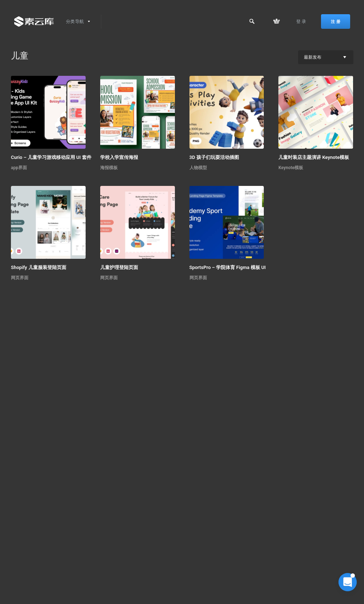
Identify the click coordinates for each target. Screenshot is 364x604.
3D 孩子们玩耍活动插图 (214, 157)
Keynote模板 (291, 168)
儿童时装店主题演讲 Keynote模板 (314, 157)
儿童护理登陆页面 (119, 267)
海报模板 (109, 168)
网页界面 (20, 278)
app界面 (19, 168)
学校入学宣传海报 (119, 157)
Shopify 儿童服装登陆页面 (39, 267)
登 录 (301, 22)
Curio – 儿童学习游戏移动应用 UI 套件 (51, 157)
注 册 (336, 22)
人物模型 (198, 168)
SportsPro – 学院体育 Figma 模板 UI (228, 267)
